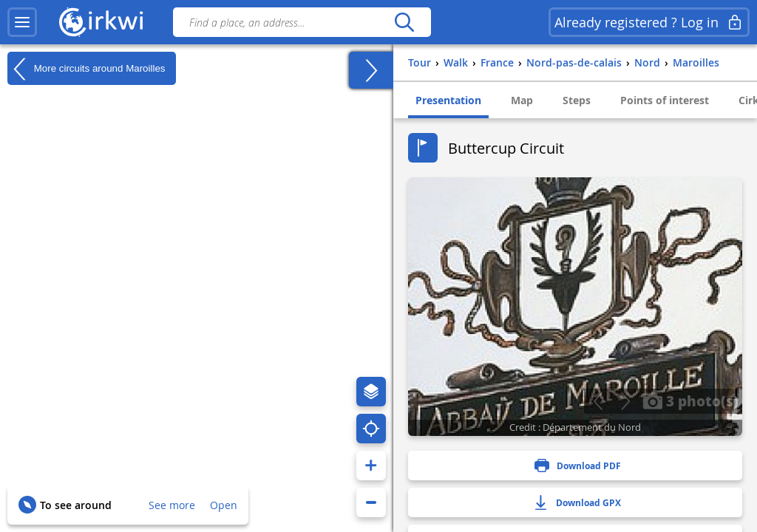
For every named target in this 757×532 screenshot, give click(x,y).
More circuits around (86, 69)
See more (172, 505)
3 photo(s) (690, 400)
